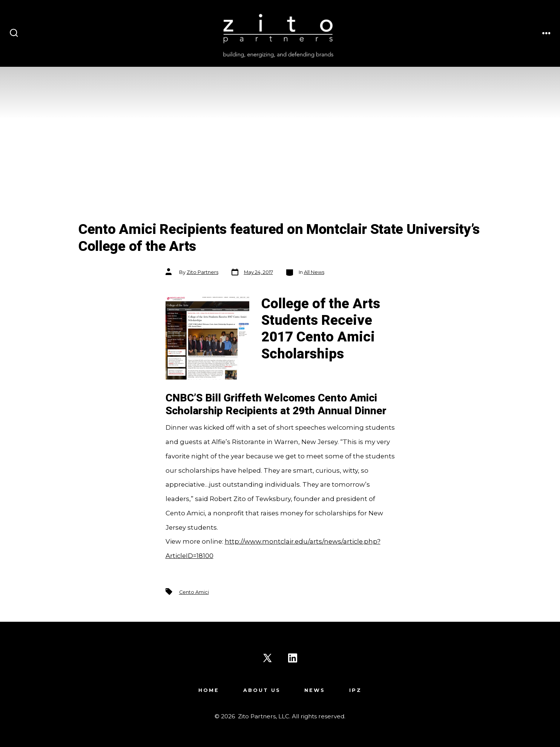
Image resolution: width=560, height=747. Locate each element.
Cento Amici (194, 592)
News (315, 690)
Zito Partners (203, 272)
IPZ (355, 690)
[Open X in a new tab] (267, 658)
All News (314, 272)
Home (209, 690)
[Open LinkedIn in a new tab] (293, 658)
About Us (262, 690)
